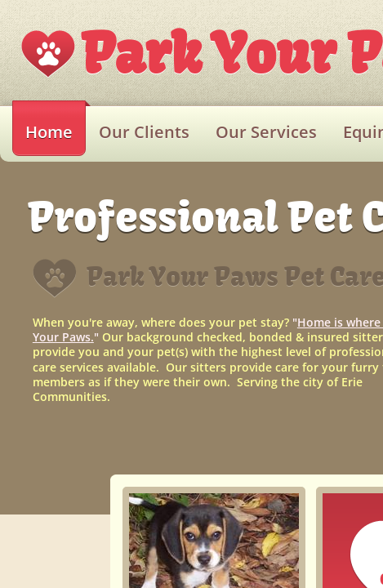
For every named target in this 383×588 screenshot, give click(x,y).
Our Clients (144, 132)
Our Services (266, 132)
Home (49, 132)
